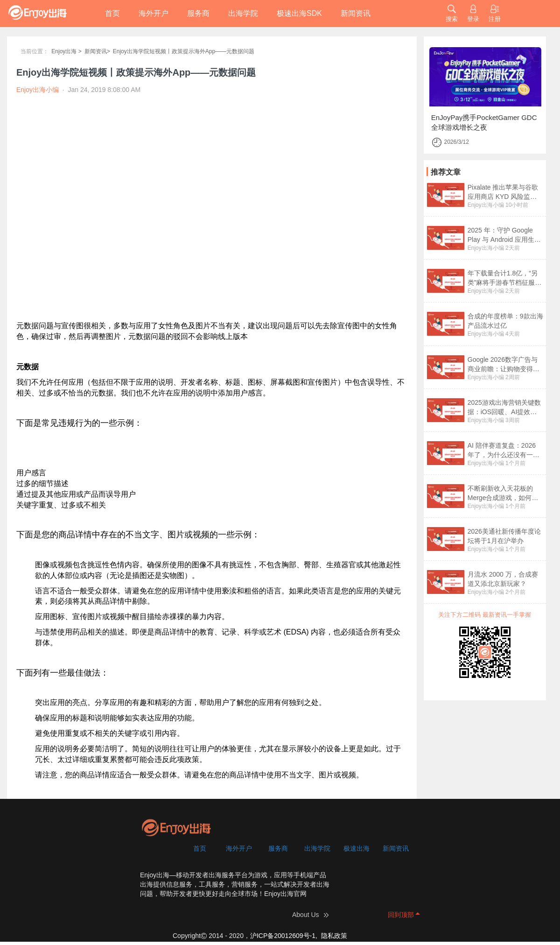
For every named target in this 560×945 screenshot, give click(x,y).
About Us (306, 915)
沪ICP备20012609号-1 (283, 936)
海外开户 (154, 13)
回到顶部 (401, 915)
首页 (112, 13)
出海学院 (243, 13)
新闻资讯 (356, 13)
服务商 (198, 13)
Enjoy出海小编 (486, 205)
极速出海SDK (299, 13)
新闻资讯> (97, 51)
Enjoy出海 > (66, 51)
